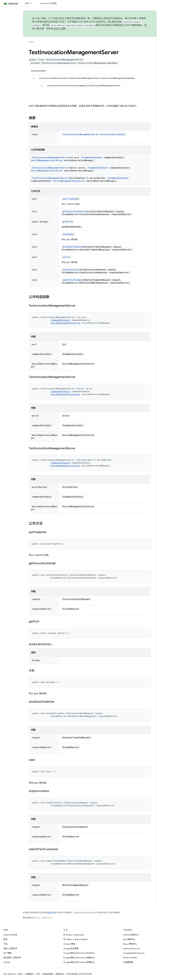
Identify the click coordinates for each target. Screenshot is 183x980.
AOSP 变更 (60, 29)
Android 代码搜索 (48, 3)
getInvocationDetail (74, 211)
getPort (67, 222)
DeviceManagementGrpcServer (47, 160)
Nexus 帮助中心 (130, 944)
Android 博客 (69, 944)
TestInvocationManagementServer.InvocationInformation (94, 134)
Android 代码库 (10, 935)
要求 (5, 939)
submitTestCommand (73, 280)
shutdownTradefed (72, 247)
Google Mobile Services (134, 953)
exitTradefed (70, 199)
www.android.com (132, 948)
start (65, 257)
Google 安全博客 (71, 948)
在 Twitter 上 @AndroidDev (75, 939)
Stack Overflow (130, 958)
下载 (5, 944)
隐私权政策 (48, 974)
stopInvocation (71, 270)
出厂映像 (7, 953)
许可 (38, 974)
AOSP (31, 42)
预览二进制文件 (10, 948)
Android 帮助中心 (131, 935)
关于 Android (9, 974)
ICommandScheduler (92, 157)
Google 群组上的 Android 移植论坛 (79, 962)
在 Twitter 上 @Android (74, 935)
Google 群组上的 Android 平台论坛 (79, 953)
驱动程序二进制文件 (12, 958)
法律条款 (29, 974)
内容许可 (51, 913)
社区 (20, 974)
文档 (27, 3)
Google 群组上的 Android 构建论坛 (79, 958)
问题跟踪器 (128, 962)
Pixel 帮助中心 (129, 939)
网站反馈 (60, 974)
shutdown (67, 234)
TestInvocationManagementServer (50, 157)
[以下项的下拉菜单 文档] (33, 3)
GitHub (7, 962)
